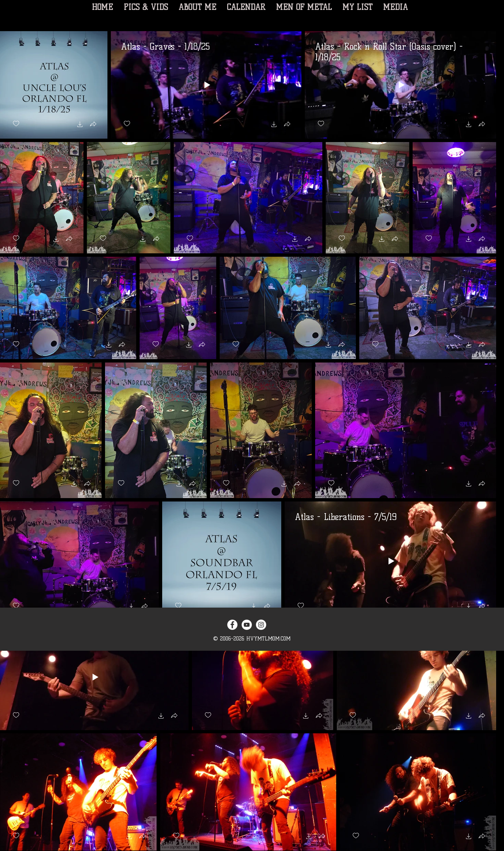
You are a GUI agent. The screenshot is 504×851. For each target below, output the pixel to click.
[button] (80, 125)
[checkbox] (16, 124)
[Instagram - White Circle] (261, 625)
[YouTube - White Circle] (247, 625)
